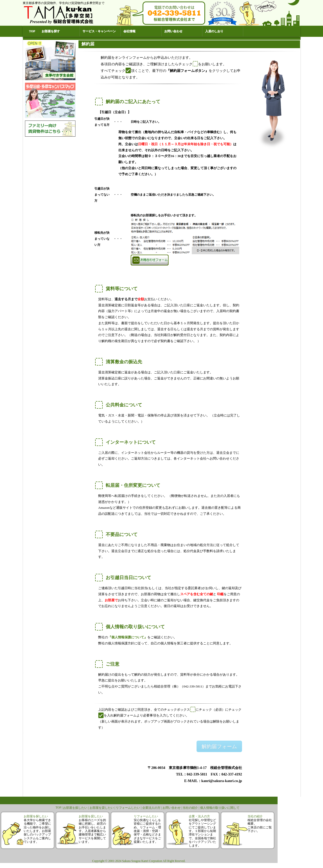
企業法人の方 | (152, 808)
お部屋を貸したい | (103, 808)
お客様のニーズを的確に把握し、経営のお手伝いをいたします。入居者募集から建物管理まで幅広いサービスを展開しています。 (92, 831)
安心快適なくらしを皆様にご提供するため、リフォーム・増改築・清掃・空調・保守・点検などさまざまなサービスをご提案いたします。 (147, 831)
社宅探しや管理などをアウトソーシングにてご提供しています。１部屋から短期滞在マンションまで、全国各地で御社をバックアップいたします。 (202, 833)
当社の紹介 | (191, 808)
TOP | (59, 807)
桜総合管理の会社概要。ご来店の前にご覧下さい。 (260, 826)
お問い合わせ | (173, 808)
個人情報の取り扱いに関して (220, 808)
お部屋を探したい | (76, 808)
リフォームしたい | (129, 808)
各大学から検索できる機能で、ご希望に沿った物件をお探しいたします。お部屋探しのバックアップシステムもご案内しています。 (37, 831)
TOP (32, 31)
